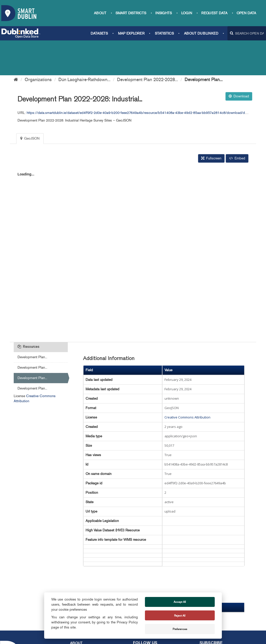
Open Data (246, 13)
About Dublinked (201, 33)
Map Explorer (131, 33)
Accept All (180, 602)
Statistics (164, 33)
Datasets (99, 33)
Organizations (38, 45)
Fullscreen (211, 123)
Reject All (180, 616)
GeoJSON (30, 104)
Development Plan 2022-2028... (147, 45)
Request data (214, 13)
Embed (237, 123)
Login (187, 13)
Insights (164, 13)
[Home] (16, 45)
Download (239, 61)
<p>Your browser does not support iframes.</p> (133, 217)
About (100, 13)
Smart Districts (131, 13)
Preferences (180, 629)
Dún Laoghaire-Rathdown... (84, 45)
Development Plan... (204, 45)
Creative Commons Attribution (187, 382)
